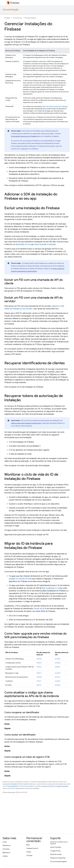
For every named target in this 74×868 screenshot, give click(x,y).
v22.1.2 (39, 685)
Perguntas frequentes (58, 858)
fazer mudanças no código (52, 588)
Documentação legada (58, 861)
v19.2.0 (39, 663)
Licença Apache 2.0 (14, 786)
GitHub (5, 856)
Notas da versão (56, 854)
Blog (28, 845)
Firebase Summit (32, 848)
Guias (5, 842)
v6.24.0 (58, 663)
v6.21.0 (57, 677)
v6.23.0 (58, 681)
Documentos (17, 18)
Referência (7, 845)
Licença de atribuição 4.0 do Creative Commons (19, 784)
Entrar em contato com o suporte (59, 843)
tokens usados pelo (26, 423)
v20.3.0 (39, 659)
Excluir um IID (39, 609)
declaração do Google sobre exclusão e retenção (36, 244)
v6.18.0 (57, 667)
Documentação (11, 10)
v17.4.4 (39, 667)
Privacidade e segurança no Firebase (24, 136)
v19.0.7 (39, 673)
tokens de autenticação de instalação (55, 106)
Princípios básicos (30, 18)
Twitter (29, 852)
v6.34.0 (58, 659)
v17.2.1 (39, 681)
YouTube (29, 855)
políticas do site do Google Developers (55, 786)
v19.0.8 (39, 677)
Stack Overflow (56, 847)
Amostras (6, 849)
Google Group (55, 851)
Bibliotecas (6, 853)
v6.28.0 (58, 685)
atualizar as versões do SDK (20, 579)
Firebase (7, 18)
